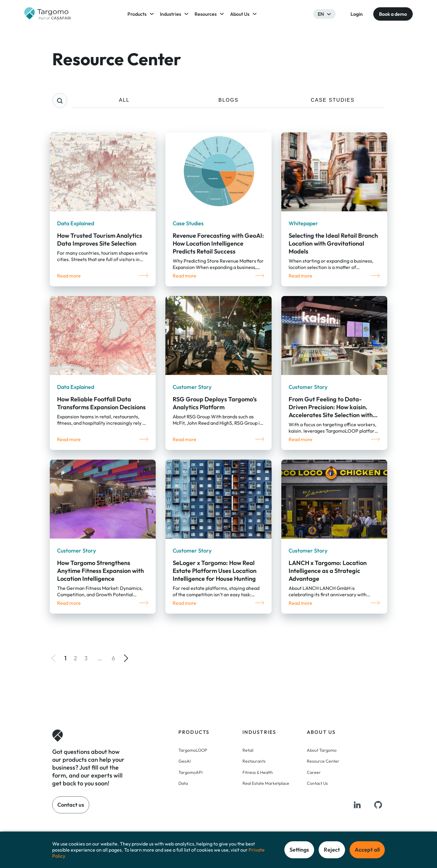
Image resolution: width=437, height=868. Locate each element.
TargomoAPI (190, 772)
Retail (248, 750)
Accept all (367, 850)
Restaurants (254, 761)
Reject (332, 850)
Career (314, 772)
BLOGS (229, 100)
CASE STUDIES (333, 100)
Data (183, 783)
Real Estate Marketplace (266, 783)
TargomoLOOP (193, 750)
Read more (69, 276)
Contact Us (317, 783)
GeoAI (185, 761)
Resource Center (323, 761)
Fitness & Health (258, 772)
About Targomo (322, 750)
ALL (124, 100)
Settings (299, 850)
